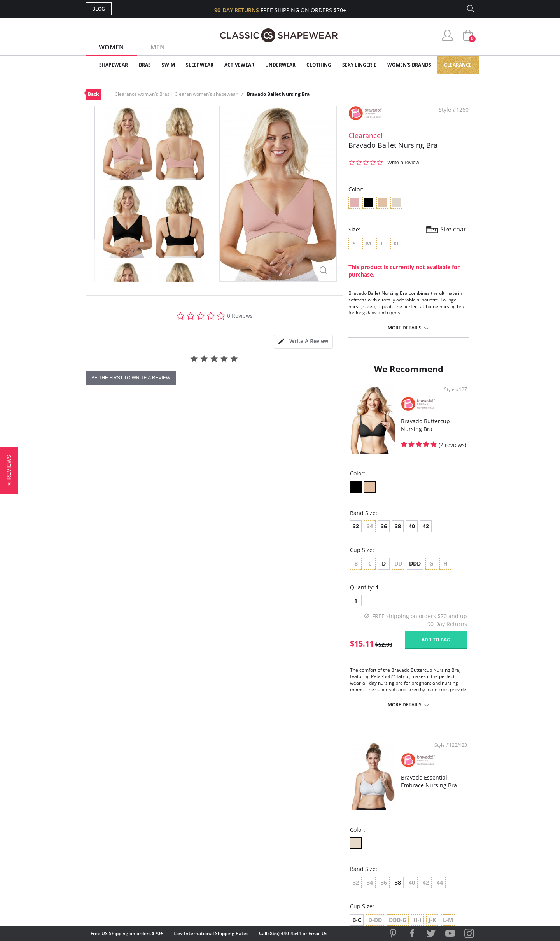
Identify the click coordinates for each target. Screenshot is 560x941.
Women (111, 47)
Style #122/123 (448, 421)
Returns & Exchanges (248, 851)
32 (99, 558)
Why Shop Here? (342, 800)
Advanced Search (242, 800)
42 (169, 558)
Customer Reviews (346, 813)
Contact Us (234, 863)
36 (127, 558)
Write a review (403, 162)
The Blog (332, 838)
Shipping (229, 838)
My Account (235, 813)
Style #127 (257, 421)
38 (141, 558)
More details (405, 328)
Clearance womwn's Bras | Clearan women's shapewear (176, 94)
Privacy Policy (339, 851)
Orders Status (238, 826)
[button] (9, 470)
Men (158, 47)
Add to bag (238, 672)
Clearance (458, 65)
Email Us (318, 933)
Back (93, 94)
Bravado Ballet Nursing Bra (278, 94)
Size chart (454, 229)
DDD (158, 595)
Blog (99, 9)
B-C (295, 595)
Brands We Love (342, 826)
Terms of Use (146, 906)
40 (155, 558)
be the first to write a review (131, 378)
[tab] (303, 342)
